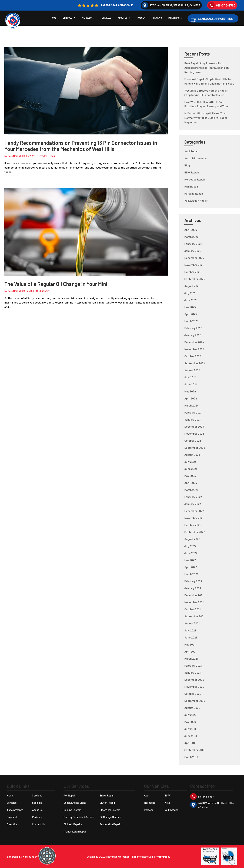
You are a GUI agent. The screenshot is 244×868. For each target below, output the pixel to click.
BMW (168, 795)
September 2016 (194, 750)
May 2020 (190, 722)
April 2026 (191, 230)
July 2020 (190, 715)
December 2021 (194, 595)
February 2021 (193, 665)
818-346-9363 (222, 5)
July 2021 (190, 630)
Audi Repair (191, 151)
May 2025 (190, 307)
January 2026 (193, 251)
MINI (167, 803)
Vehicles (87, 18)
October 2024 (193, 356)
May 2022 (190, 560)
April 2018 (190, 743)
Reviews (159, 18)
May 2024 (190, 391)
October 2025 (193, 272)
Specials (107, 18)
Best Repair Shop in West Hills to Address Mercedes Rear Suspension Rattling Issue (207, 68)
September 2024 (195, 363)
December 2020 (194, 680)
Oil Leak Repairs (73, 824)
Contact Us (39, 824)
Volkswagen (172, 810)
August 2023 (192, 455)
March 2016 (191, 757)
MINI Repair (42, 291)
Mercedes (150, 803)
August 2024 (192, 370)
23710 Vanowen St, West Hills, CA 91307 (171, 5)
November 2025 (194, 265)
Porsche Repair (194, 193)
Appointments (15, 810)
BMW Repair (192, 172)
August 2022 (192, 539)
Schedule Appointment (216, 19)
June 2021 (191, 637)
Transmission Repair (75, 831)
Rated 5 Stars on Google (105, 5)
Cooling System (72, 810)
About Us (123, 18)
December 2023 (194, 426)
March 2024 (191, 405)
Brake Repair (107, 795)
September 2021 (194, 616)
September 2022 (195, 532)
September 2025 (195, 279)
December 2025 (194, 258)
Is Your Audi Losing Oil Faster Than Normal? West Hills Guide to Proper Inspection (206, 118)
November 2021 (194, 602)
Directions (176, 18)
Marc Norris (14, 156)
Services (68, 18)
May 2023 (190, 476)
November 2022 (194, 518)
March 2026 (191, 237)
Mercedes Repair (46, 156)
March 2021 (191, 658)
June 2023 (191, 469)
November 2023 (194, 433)
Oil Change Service (110, 817)
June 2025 (191, 300)
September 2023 (195, 448)
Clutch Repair (107, 803)
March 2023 (191, 490)
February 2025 (193, 328)
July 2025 (190, 293)
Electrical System (110, 810)
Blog (187, 165)
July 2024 (190, 377)
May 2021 (190, 644)
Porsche (149, 810)
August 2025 (192, 286)
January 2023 (193, 504)
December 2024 (194, 342)
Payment (143, 18)
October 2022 (193, 525)
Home (54, 18)
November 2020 (194, 687)
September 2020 (195, 701)
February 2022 (193, 581)
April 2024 (191, 398)
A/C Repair (70, 795)
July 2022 (190, 546)
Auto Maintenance (195, 158)
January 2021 (193, 672)
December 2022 (194, 511)
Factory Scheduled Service (79, 817)
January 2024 (193, 419)
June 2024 (191, 384)
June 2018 (191, 736)
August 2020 (192, 708)
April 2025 (191, 314)
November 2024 (194, 349)
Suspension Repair (110, 824)
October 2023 (193, 441)
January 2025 (193, 335)
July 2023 (190, 462)
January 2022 (193, 588)
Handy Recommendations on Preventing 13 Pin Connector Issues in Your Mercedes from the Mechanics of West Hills (81, 146)
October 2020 (193, 694)
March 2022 (191, 574)
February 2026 (193, 244)
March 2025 (191, 321)
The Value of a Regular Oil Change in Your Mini (56, 284)
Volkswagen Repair (196, 200)
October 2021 (193, 609)
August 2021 (192, 623)
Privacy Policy (162, 857)
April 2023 (191, 483)
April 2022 (191, 567)
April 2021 (190, 651)
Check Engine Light (75, 803)
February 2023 (193, 497)
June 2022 (191, 553)
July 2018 (190, 729)
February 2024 (193, 412)
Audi (147, 795)
